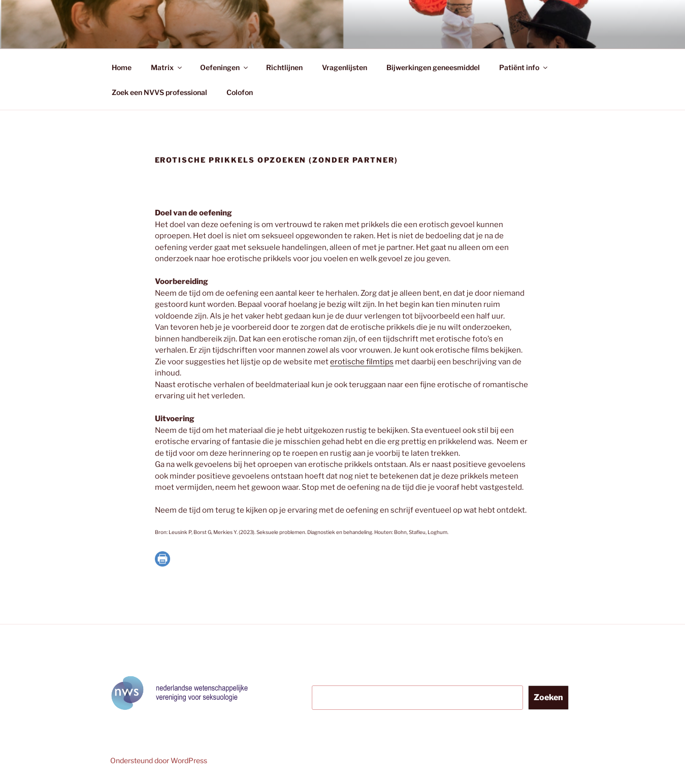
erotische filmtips (362, 362)
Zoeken (548, 697)
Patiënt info (524, 67)
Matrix (167, 67)
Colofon (240, 92)
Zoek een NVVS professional (159, 92)
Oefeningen (225, 67)
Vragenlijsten (345, 67)
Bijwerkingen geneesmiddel (433, 67)
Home (122, 67)
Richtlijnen (284, 67)
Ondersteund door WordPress (159, 760)
